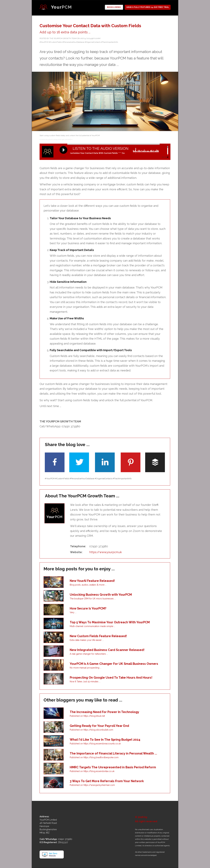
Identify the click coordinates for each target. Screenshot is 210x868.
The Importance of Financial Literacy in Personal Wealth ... (113, 753)
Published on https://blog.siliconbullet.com (91, 730)
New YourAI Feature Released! (92, 581)
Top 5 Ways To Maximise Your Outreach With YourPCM (110, 622)
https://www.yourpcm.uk (106, 552)
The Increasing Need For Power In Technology (104, 712)
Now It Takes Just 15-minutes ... (85, 682)
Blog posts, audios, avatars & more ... (88, 585)
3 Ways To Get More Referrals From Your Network (107, 781)
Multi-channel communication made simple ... (92, 626)
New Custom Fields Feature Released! (98, 636)
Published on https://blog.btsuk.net (87, 716)
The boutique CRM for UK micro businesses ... (93, 599)
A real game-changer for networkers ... (89, 654)
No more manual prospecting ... (86, 668)
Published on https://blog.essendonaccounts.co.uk (95, 744)
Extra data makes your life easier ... (87, 640)
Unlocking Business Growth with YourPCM (101, 595)
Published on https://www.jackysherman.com (92, 785)
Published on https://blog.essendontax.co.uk (92, 771)
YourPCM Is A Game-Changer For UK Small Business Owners (114, 664)
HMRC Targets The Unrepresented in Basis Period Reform (113, 767)
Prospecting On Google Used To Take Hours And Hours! (111, 678)
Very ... (73, 612)
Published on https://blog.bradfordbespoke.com (94, 757)
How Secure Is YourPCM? (88, 608)
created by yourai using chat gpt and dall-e (56, 139)
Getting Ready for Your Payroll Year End (99, 726)
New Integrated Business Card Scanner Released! (107, 650)
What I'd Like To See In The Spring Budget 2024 (105, 740)
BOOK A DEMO (114, 7)
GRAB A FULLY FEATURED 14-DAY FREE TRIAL (148, 7)
